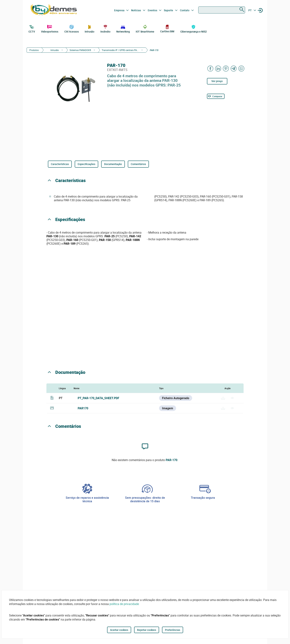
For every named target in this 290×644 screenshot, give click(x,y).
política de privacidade (124, 604)
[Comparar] (216, 96)
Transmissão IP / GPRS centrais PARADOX (120, 50)
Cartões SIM (167, 29)
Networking (123, 28)
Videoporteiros (50, 28)
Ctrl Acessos (72, 28)
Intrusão (90, 28)
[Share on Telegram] (234, 68)
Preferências (173, 630)
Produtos (34, 50)
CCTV (32, 28)
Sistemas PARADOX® (80, 50)
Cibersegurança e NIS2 (194, 28)
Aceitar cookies (119, 630)
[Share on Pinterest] (226, 68)
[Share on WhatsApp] (242, 68)
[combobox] (222, 10)
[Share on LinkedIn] (218, 68)
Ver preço (217, 81)
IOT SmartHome (145, 28)
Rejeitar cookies (147, 630)
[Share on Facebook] (210, 68)
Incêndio (105, 28)
